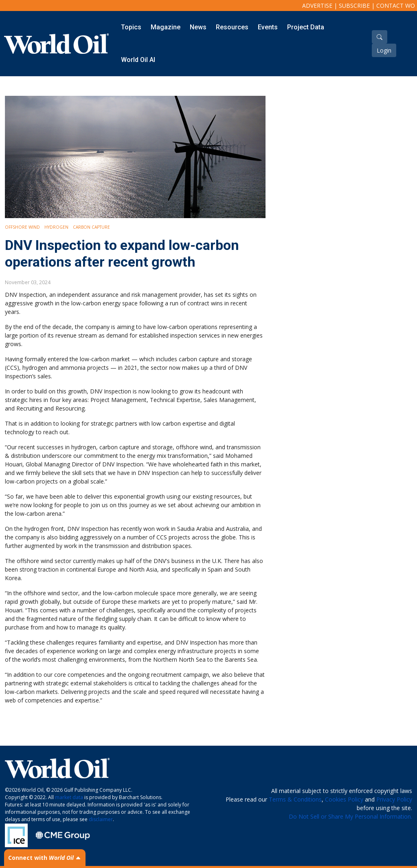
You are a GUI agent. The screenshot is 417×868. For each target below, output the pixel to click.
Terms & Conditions (295, 799)
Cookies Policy (344, 799)
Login (384, 50)
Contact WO (396, 6)
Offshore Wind (22, 227)
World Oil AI (138, 60)
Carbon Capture (91, 227)
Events (268, 27)
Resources (232, 27)
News (198, 27)
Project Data (306, 27)
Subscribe (354, 6)
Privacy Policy (394, 799)
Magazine (166, 27)
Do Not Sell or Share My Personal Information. (350, 816)
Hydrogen (56, 227)
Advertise (317, 6)
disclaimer (101, 819)
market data (69, 797)
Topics (131, 27)
